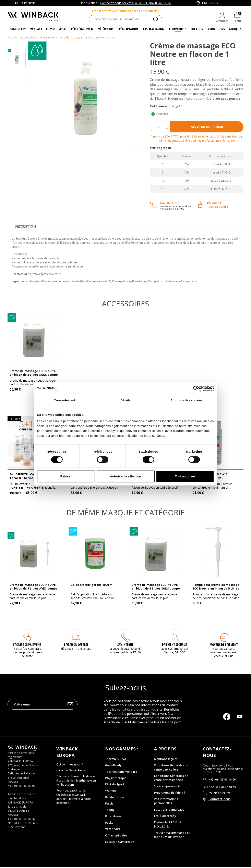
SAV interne (125, 645)
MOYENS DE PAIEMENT (224, 645)
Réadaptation (115, 798)
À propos (28, 3)
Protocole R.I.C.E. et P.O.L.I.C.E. (168, 825)
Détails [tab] (125, 400)
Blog (15, 3)
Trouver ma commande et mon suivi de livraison (172, 835)
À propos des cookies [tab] (187, 400)
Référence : (159, 107)
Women (110, 791)
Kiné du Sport (115, 785)
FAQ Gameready (165, 816)
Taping (110, 811)
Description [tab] (25, 227)
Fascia (109, 804)
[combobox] (207, 3)
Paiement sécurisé (175, 645)
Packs (109, 823)
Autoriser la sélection (126, 476)
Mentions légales (166, 759)
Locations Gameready (169, 810)
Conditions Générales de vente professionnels (171, 778)
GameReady (113, 766)
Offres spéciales (116, 836)
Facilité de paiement (27, 645)
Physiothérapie (116, 779)
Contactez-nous (219, 800)
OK (70, 705)
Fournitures (113, 817)
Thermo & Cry (115, 759)
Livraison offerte (76, 645)
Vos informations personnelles (166, 802)
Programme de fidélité (170, 793)
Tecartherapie (115, 772)
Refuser (66, 476)
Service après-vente (168, 787)
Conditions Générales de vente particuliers (171, 768)
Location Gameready (120, 842)
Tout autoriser (185, 476)
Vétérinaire (113, 830)
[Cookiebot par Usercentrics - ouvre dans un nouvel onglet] (196, 389)
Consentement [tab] (64, 400)
